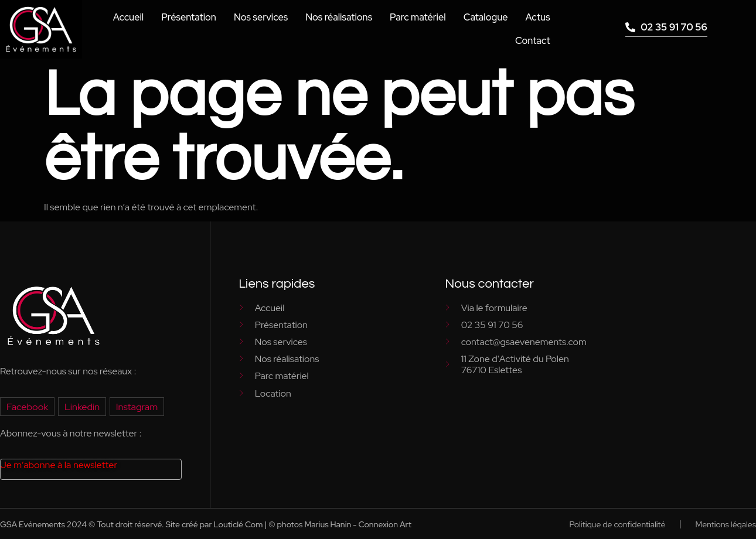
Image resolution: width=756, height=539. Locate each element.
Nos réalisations (342, 17)
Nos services (265, 17)
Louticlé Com (238, 524)
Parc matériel (420, 17)
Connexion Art (385, 524)
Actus (538, 17)
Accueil (134, 17)
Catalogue (486, 17)
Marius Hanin (328, 524)
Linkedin (81, 406)
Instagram (135, 406)
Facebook (27, 406)
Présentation (194, 17)
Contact (533, 41)
